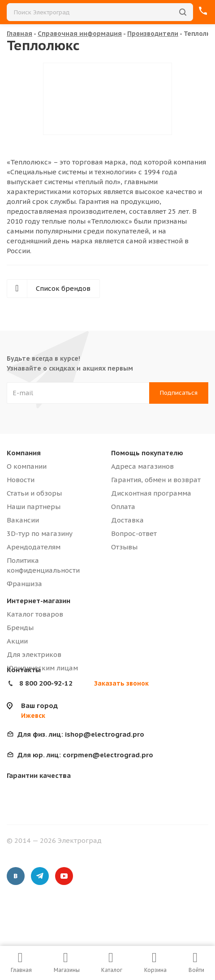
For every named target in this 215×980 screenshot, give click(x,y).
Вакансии (23, 520)
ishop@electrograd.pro (81, 734)
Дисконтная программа (151, 493)
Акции (17, 641)
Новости (21, 480)
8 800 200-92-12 (46, 683)
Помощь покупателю (147, 453)
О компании (27, 466)
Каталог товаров (35, 614)
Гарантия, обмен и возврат (156, 480)
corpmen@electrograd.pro (85, 755)
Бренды (20, 628)
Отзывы (124, 547)
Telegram (40, 876)
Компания (24, 453)
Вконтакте (16, 876)
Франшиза (24, 584)
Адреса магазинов (142, 466)
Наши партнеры (34, 507)
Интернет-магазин (39, 601)
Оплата (123, 507)
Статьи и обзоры (34, 493)
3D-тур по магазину (40, 533)
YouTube (64, 876)
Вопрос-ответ (134, 533)
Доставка (127, 520)
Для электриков (34, 654)
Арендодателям (34, 547)
